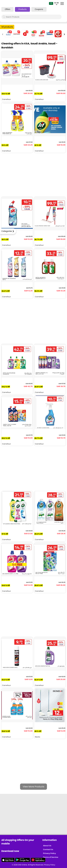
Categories (7, 231)
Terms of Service (51, 857)
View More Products (34, 787)
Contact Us (48, 849)
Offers (7, 9)
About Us (47, 846)
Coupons (39, 9)
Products (22, 9)
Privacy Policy (49, 853)
